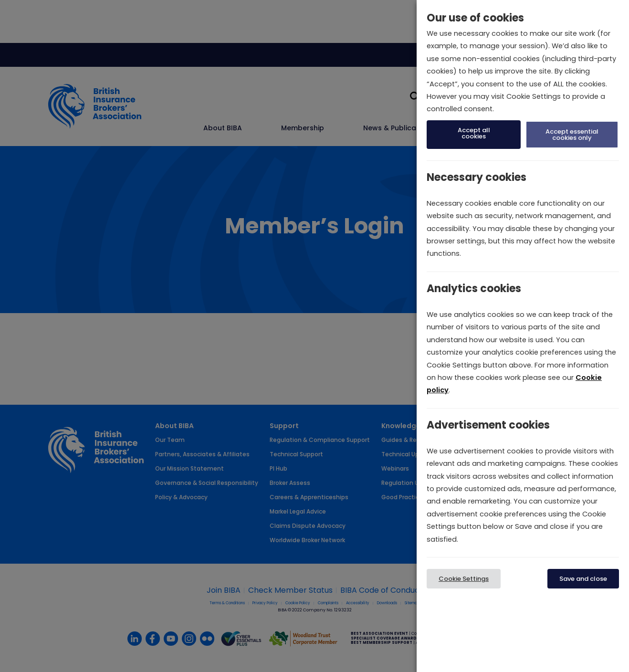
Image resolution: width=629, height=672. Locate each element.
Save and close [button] (583, 579)
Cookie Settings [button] (464, 579)
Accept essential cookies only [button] (572, 135)
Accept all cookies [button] (474, 133)
